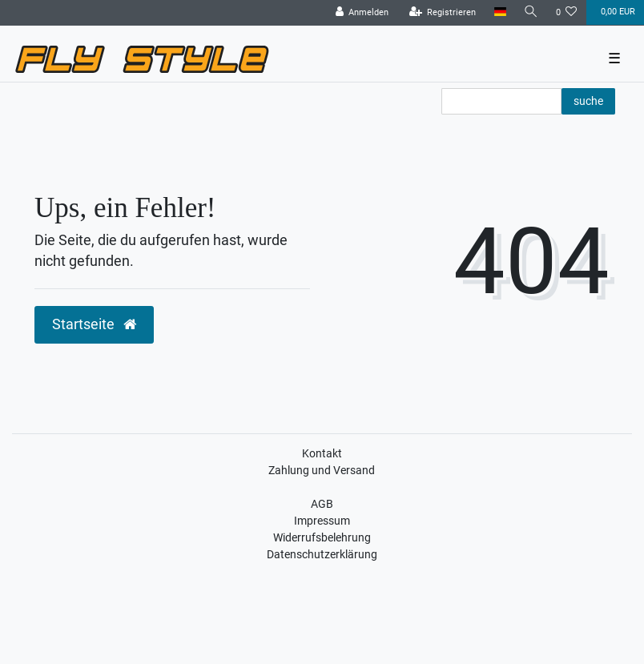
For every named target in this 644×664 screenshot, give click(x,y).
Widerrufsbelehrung (322, 537)
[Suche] (531, 12)
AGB (322, 504)
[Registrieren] (443, 13)
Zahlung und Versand (322, 470)
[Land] (499, 12)
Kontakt (322, 453)
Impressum (322, 521)
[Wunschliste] (567, 13)
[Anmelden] (362, 13)
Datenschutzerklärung (322, 554)
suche (588, 101)
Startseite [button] (94, 324)
